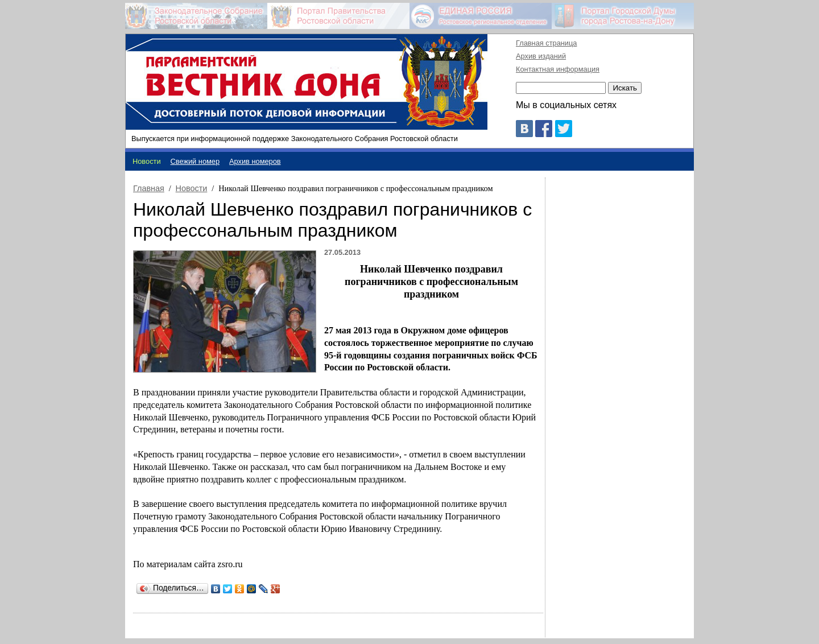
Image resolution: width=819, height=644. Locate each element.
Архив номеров (255, 161)
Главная (149, 188)
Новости (192, 188)
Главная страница (546, 43)
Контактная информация (558, 69)
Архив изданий (541, 56)
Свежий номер (195, 161)
